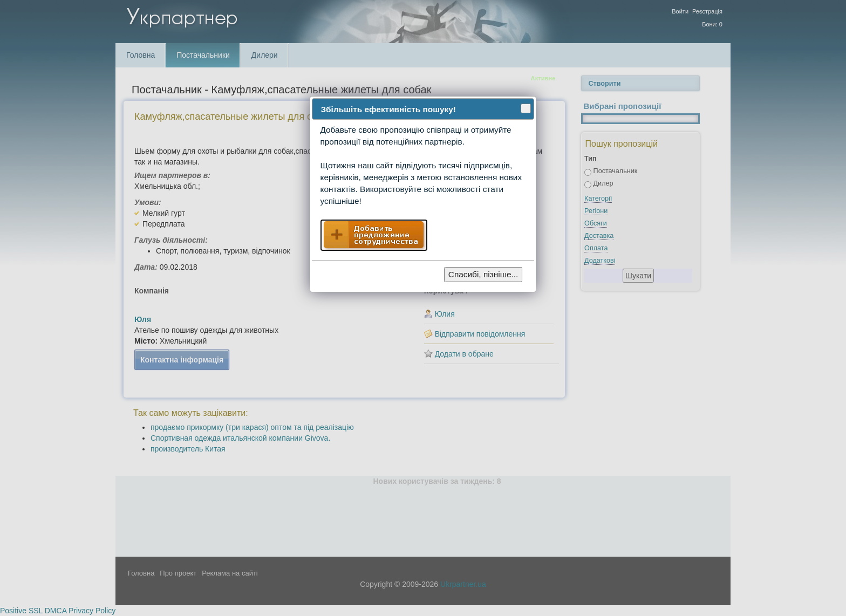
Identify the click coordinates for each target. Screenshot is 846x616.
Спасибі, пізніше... (483, 274)
